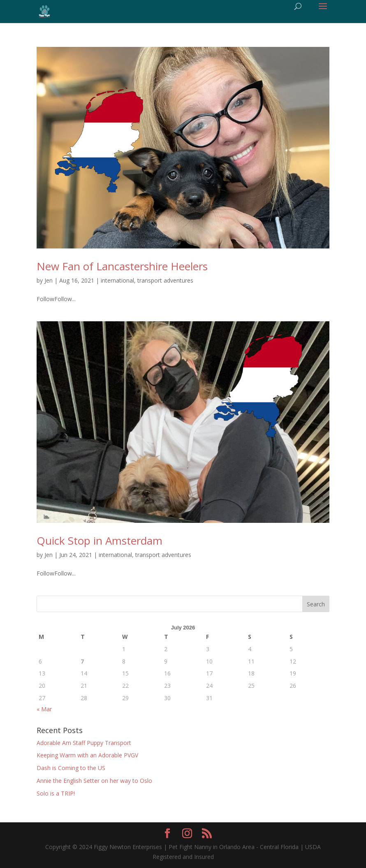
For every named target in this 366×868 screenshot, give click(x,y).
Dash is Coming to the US (71, 768)
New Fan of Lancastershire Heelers (122, 266)
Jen (49, 280)
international (117, 280)
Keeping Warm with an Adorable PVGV (87, 755)
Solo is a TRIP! (56, 793)
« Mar (44, 709)
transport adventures (165, 280)
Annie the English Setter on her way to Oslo (94, 781)
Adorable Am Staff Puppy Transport (84, 743)
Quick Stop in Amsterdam (100, 541)
